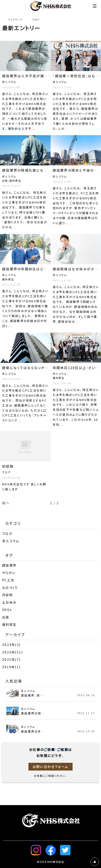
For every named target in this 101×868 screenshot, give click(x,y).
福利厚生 (9, 624)
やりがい (9, 573)
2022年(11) (13, 652)
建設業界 (9, 565)
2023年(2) (11, 645)
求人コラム (11, 541)
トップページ (16, 19)
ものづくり (10, 588)
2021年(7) (11, 659)
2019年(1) (11, 667)
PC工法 (8, 580)
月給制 (8, 595)
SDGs (7, 610)
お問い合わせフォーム (51, 767)
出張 (6, 617)
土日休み (9, 602)
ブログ (7, 534)
